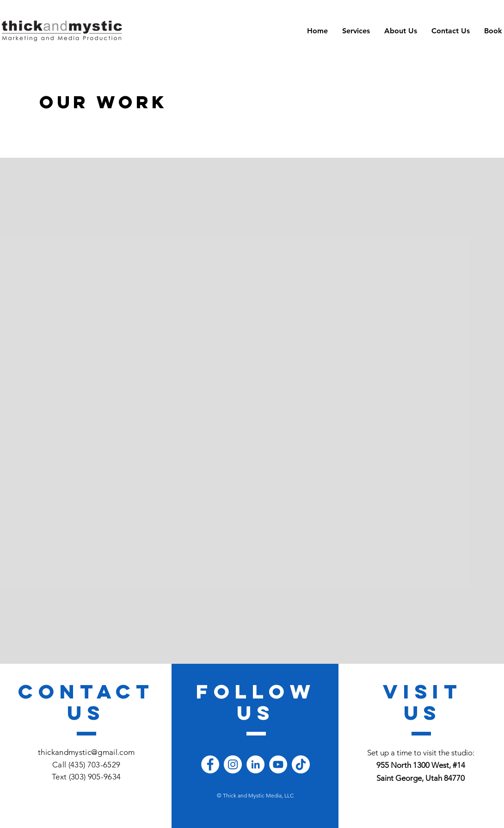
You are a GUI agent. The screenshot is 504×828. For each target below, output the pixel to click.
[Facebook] (210, 764)
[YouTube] (278, 764)
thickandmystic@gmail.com (86, 752)
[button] (356, 31)
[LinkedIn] (255, 764)
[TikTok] (301, 764)
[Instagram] (233, 764)
